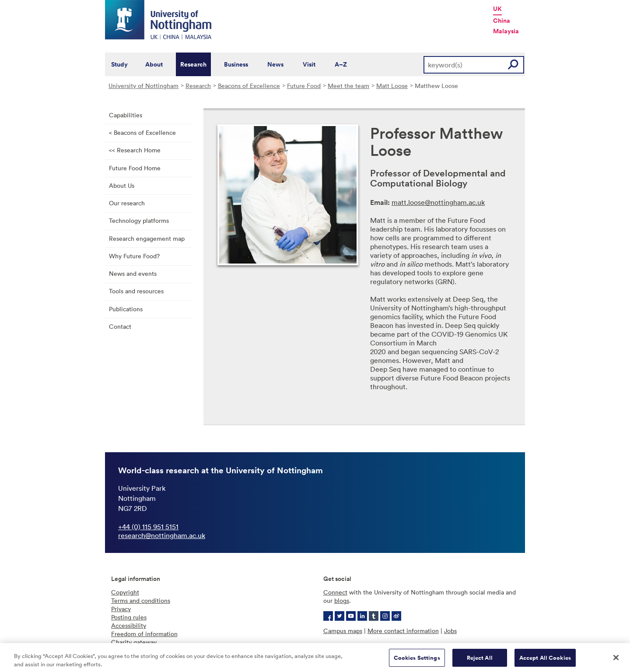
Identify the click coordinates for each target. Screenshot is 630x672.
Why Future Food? (134, 256)
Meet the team (348, 86)
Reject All (480, 660)
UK (497, 9)
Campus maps (343, 631)
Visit (309, 64)
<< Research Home (135, 150)
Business (236, 64)
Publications (126, 309)
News (275, 64)
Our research (127, 203)
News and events (133, 273)
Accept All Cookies (545, 660)
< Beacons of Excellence (142, 132)
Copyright (125, 592)
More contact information (403, 631)
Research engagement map (147, 238)
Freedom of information (144, 634)
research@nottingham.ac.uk (162, 535)
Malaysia (506, 31)
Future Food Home (135, 168)
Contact (120, 326)
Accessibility (129, 625)
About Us (122, 185)
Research (193, 64)
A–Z (341, 64)
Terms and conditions (141, 600)
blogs (342, 600)
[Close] (616, 660)
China (502, 21)
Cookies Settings (417, 660)
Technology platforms (139, 220)
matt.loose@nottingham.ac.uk (438, 202)
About (154, 64)
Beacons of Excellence (249, 86)
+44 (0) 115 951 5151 (148, 527)
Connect (335, 592)
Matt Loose (392, 86)
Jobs (450, 631)
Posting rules (129, 617)
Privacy (121, 609)
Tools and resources (136, 291)
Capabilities (126, 115)
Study (119, 64)
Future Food (304, 86)
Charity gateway (134, 642)
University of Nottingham (143, 86)
